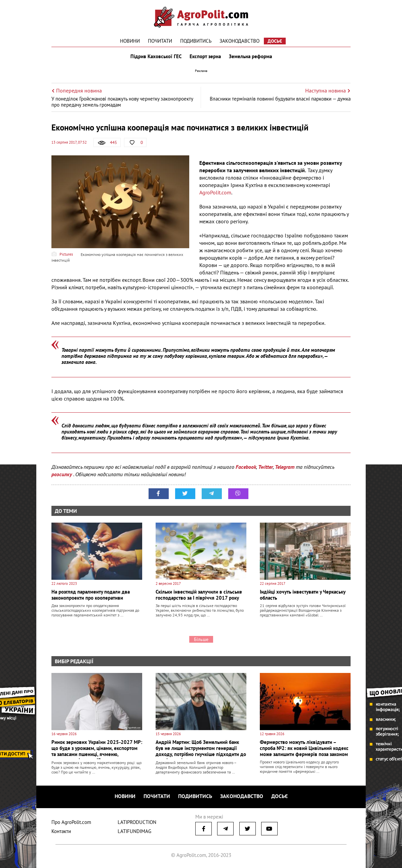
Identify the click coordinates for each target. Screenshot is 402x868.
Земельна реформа (250, 56)
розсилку (62, 474)
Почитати (160, 41)
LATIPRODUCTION (137, 822)
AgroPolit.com (215, 192)
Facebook (246, 467)
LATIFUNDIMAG (134, 831)
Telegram (285, 467)
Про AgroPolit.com (71, 822)
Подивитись (196, 41)
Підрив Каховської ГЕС (156, 56)
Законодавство (239, 41)
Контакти (61, 831)
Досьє (275, 41)
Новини (130, 41)
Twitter (266, 467)
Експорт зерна (205, 56)
